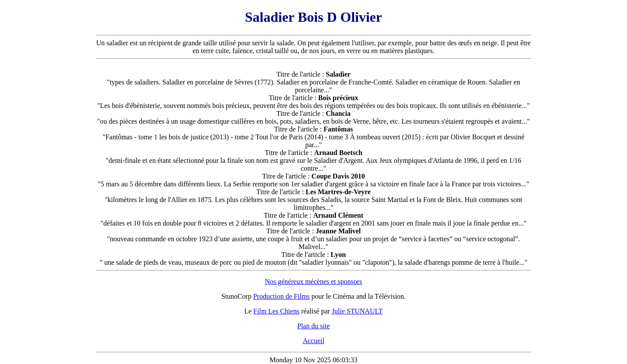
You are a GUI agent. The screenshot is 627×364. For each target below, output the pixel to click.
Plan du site (314, 326)
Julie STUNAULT (357, 311)
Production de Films (282, 296)
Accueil (313, 341)
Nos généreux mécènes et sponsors (313, 281)
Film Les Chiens (276, 311)
